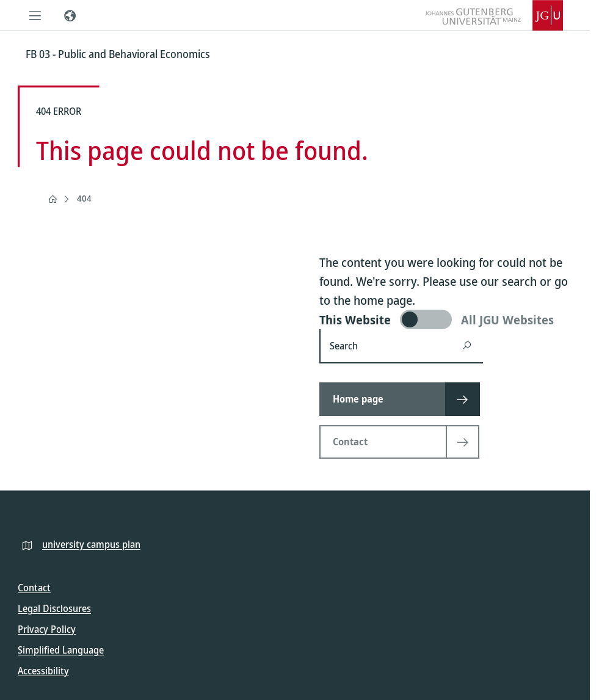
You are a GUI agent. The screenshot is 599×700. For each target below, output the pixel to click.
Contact (34, 588)
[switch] (446, 319)
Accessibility (43, 671)
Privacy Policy (47, 629)
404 (84, 198)
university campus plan (91, 544)
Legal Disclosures (54, 608)
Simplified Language (61, 650)
